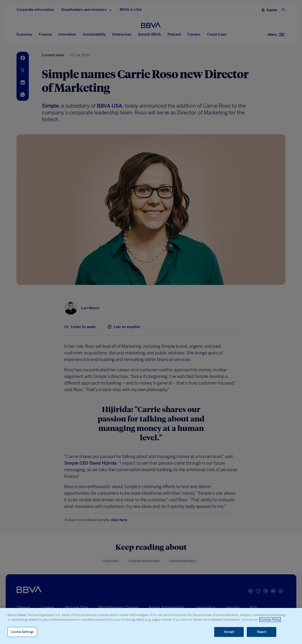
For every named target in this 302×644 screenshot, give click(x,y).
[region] (151, 626)
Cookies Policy (270, 620)
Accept (229, 632)
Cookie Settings (22, 632)
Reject (262, 632)
